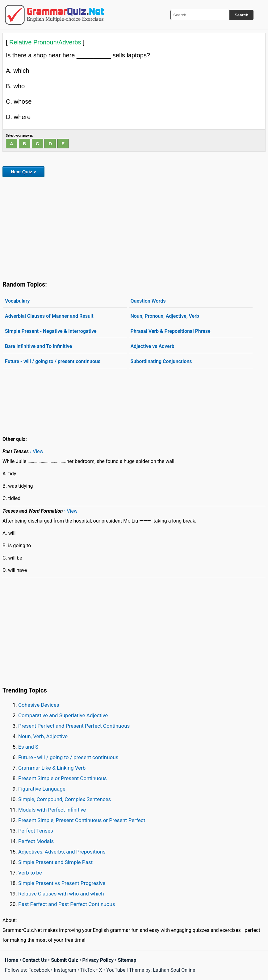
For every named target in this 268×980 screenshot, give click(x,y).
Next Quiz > (23, 172)
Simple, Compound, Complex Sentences (65, 799)
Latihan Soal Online (174, 970)
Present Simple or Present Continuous (63, 778)
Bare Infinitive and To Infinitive (38, 346)
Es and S (28, 747)
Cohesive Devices (39, 705)
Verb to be (30, 873)
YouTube (116, 970)
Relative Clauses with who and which (61, 894)
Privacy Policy (98, 960)
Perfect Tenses (36, 831)
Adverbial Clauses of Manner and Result (49, 316)
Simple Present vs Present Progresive (62, 883)
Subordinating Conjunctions (161, 361)
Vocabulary (17, 301)
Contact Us (35, 960)
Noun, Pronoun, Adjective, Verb (165, 316)
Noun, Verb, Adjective (43, 736)
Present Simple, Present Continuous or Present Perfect (82, 820)
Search (241, 15)
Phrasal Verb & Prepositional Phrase (170, 331)
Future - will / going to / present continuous (53, 361)
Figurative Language (42, 789)
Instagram (65, 970)
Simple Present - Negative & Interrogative (51, 331)
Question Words (148, 301)
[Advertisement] (134, 228)
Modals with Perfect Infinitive (52, 810)
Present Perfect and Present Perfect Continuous (74, 726)
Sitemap (127, 960)
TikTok (88, 970)
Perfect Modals (36, 841)
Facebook (39, 970)
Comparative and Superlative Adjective (63, 715)
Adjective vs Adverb (152, 346)
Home (12, 960)
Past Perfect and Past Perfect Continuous (67, 904)
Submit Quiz (65, 960)
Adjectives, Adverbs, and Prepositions (62, 852)
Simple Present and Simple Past (55, 862)
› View (37, 451)
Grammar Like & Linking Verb (52, 768)
